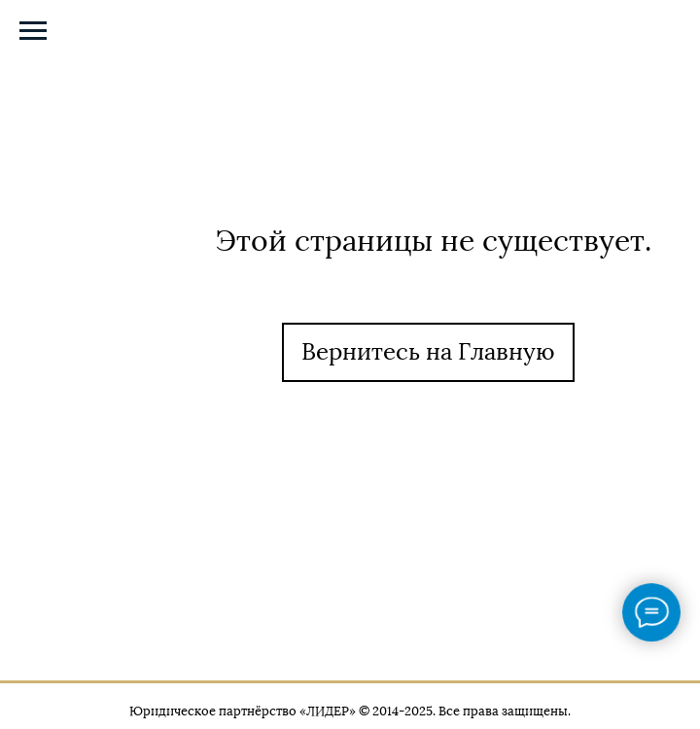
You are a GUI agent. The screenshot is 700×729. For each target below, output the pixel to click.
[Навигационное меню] (33, 31)
